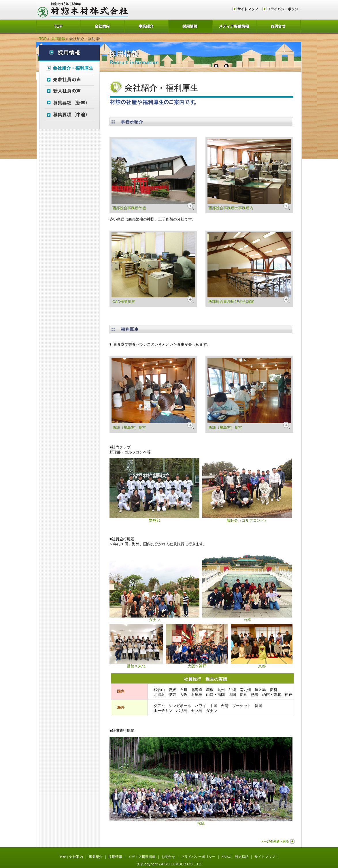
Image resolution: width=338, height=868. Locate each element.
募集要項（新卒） (69, 103)
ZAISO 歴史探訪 (235, 857)
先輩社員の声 (69, 79)
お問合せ (279, 26)
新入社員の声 (69, 91)
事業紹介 (147, 26)
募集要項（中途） (69, 114)
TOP (58, 26)
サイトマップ (246, 9)
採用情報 (191, 26)
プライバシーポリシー (281, 9)
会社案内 (102, 26)
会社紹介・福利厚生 (69, 67)
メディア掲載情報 (235, 26)
